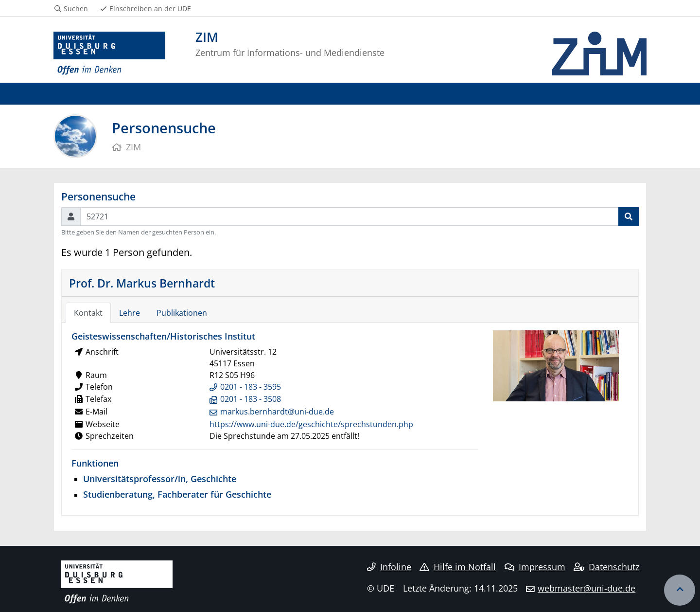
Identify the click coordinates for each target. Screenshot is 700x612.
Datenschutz (606, 567)
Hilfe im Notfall (458, 567)
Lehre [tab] (130, 313)
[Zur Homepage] (109, 54)
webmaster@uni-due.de (586, 588)
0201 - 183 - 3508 (251, 399)
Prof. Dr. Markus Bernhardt (142, 283)
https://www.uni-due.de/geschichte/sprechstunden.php (311, 424)
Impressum (535, 567)
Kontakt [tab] (88, 313)
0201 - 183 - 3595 (251, 387)
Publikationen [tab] (182, 313)
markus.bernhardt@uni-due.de (277, 412)
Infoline (389, 567)
